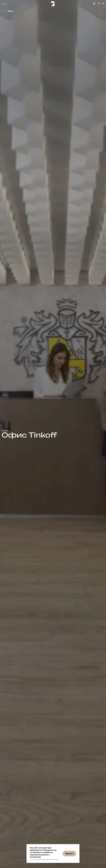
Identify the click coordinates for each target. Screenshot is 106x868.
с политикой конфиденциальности (44, 859)
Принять (69, 854)
